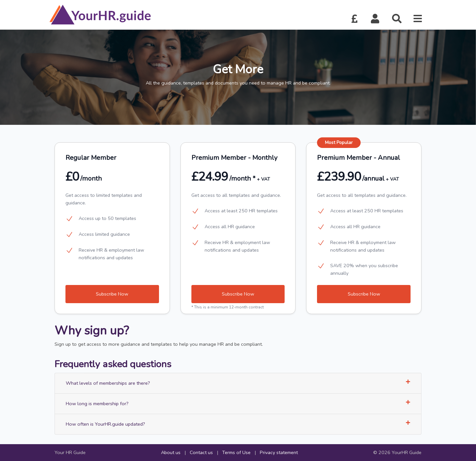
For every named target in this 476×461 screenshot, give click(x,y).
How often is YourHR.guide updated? (238, 424)
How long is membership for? (238, 403)
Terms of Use (236, 452)
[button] (375, 19)
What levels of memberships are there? (238, 383)
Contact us (201, 452)
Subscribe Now (112, 294)
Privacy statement (279, 452)
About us (171, 452)
